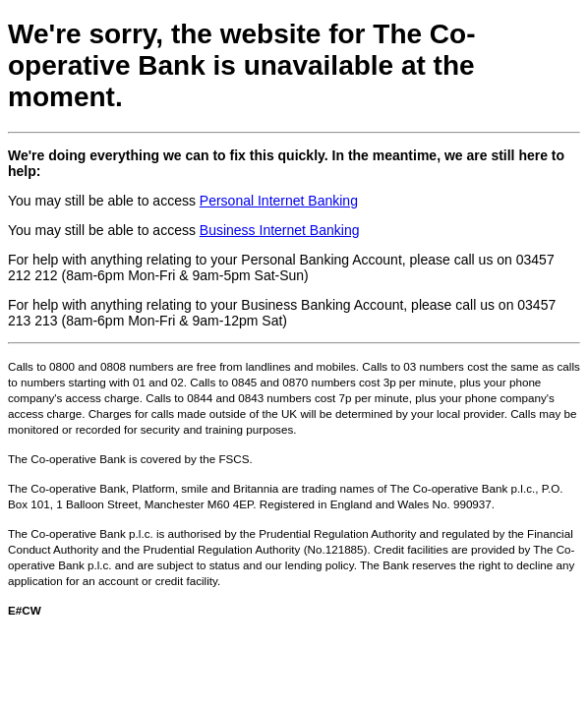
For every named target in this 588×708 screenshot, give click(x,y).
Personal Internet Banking (279, 201)
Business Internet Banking (280, 230)
